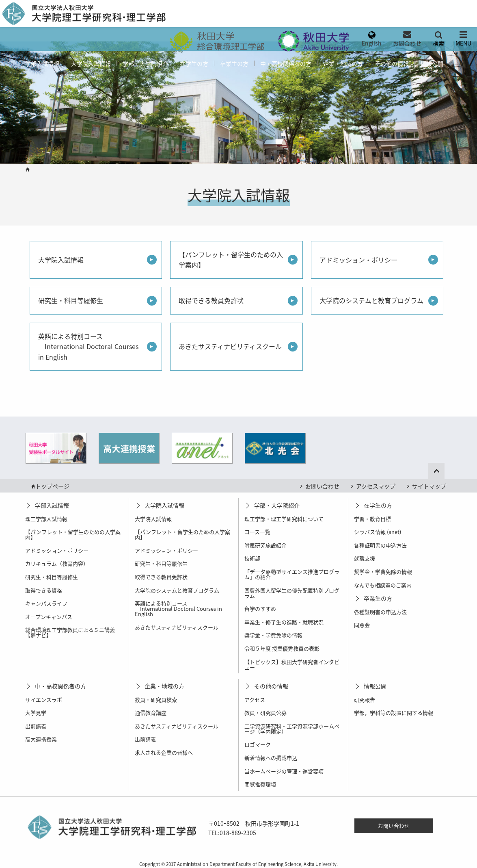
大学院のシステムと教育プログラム (371, 300)
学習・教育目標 (372, 519)
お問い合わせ (322, 486)
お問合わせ (407, 43)
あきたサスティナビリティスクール (230, 346)
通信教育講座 (151, 713)
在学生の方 (194, 63)
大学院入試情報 (91, 63)
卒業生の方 (234, 63)
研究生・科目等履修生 (71, 300)
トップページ (52, 486)
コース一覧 (257, 532)
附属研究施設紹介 (265, 545)
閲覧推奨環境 (260, 784)
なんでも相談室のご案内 (383, 585)
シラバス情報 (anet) (378, 532)
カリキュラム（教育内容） (57, 563)
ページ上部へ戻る (442, 470)
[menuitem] (216, 40)
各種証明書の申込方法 (380, 545)
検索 (438, 43)
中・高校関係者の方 (286, 63)
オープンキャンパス (49, 617)
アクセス (255, 700)
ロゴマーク (258, 744)
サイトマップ (429, 486)
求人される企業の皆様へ (164, 752)
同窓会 (362, 625)
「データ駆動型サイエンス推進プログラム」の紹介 (292, 574)
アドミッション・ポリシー (358, 260)
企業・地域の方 (343, 63)
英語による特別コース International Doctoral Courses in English (88, 346)
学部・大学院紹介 (145, 63)
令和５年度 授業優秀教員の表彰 (282, 648)
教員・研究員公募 (265, 713)
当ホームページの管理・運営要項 (284, 771)
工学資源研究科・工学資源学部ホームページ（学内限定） (292, 729)
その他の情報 (392, 63)
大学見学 (36, 713)
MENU (463, 43)
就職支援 (365, 558)
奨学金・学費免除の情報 (273, 635)
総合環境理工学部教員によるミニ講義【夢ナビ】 (70, 632)
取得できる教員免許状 (211, 300)
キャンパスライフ (46, 603)
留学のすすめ (260, 609)
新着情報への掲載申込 (271, 758)
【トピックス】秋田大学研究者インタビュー (292, 664)
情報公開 (432, 63)
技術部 (252, 558)
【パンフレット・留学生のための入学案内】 (231, 260)
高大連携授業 (41, 739)
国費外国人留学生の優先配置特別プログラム (292, 593)
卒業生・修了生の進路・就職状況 (284, 622)
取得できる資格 (44, 590)
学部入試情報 (42, 63)
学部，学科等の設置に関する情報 (394, 713)
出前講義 (36, 726)
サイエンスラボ (44, 700)
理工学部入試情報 (46, 519)
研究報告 (365, 700)
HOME (28, 169)
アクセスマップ (376, 486)
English (372, 43)
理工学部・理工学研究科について (284, 519)
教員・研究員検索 (156, 700)
